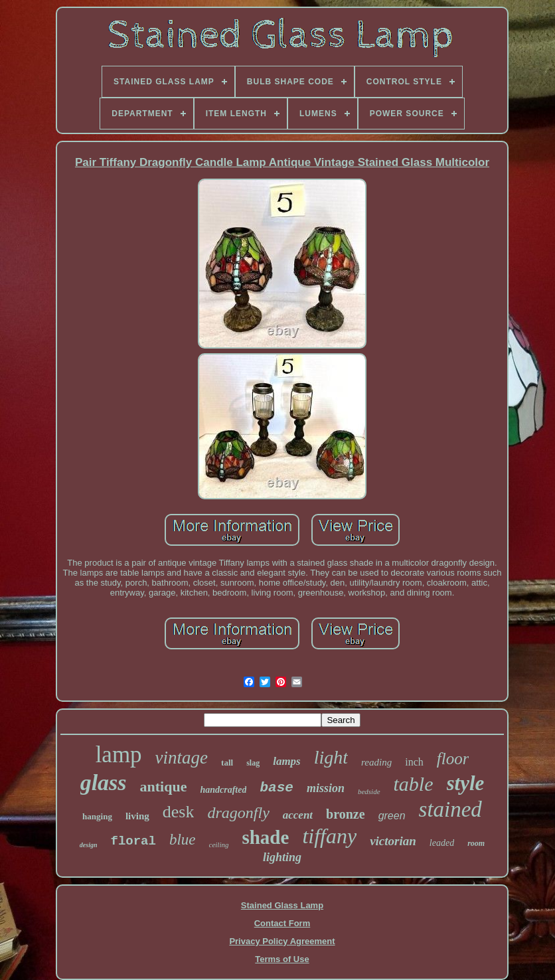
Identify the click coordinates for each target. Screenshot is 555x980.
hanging (97, 816)
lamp (119, 755)
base (276, 788)
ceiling (219, 845)
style (466, 783)
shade (265, 837)
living (137, 816)
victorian (393, 841)
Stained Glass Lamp (282, 905)
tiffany (329, 836)
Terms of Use (282, 959)
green (392, 816)
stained (450, 809)
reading (376, 762)
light (331, 757)
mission (326, 788)
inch (414, 762)
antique (164, 786)
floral (133, 841)
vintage (182, 758)
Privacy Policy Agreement (282, 941)
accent (298, 815)
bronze (346, 814)
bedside (369, 791)
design (89, 845)
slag (253, 763)
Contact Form (282, 923)
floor (453, 759)
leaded (442, 843)
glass (104, 782)
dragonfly (238, 813)
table (414, 784)
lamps (287, 761)
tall (227, 763)
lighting (282, 857)
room (476, 843)
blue (183, 840)
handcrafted (223, 790)
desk (179, 812)
